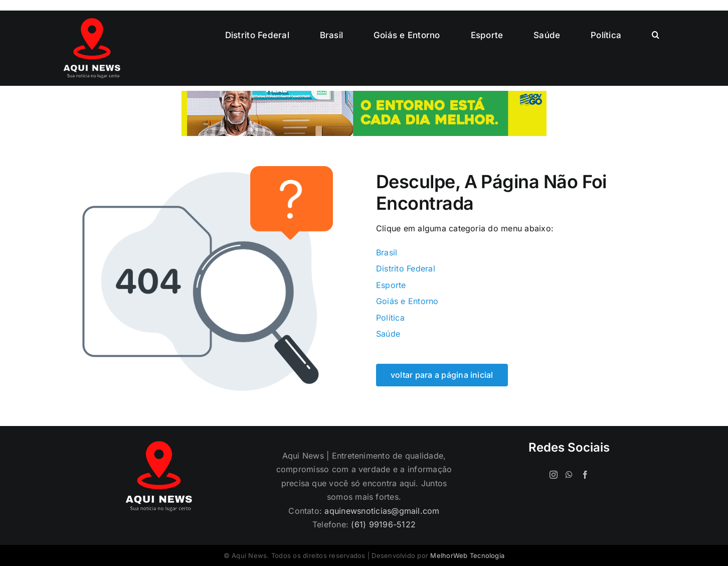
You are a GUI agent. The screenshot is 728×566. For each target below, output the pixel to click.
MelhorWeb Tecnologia (467, 555)
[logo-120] (92, 22)
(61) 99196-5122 (383, 524)
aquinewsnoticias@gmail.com (382, 511)
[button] (656, 35)
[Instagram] (554, 475)
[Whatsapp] (569, 475)
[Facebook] (585, 475)
